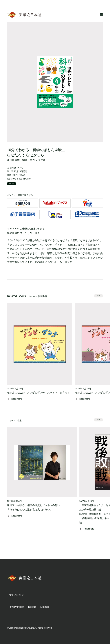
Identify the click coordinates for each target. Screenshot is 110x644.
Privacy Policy (16, 607)
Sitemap (45, 607)
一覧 (98, 296)
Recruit (32, 607)
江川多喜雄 (13, 160)
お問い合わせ (16, 595)
